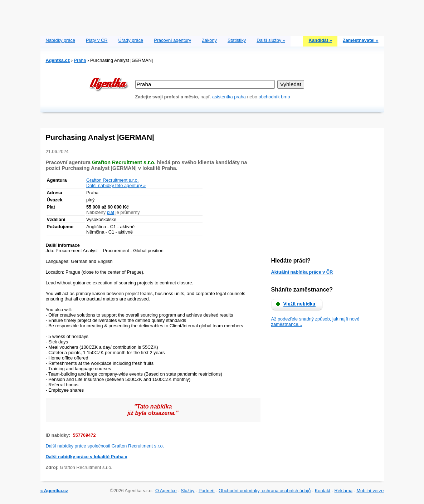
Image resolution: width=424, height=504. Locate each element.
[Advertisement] (212, 16)
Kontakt (323, 491)
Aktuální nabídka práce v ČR (302, 272)
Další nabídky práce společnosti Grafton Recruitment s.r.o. (105, 446)
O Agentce (166, 491)
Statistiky (237, 40)
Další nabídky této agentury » (116, 185)
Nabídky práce (61, 40)
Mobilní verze (370, 491)
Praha (80, 60)
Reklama (344, 491)
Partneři (207, 491)
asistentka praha (229, 97)
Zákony (209, 40)
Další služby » (271, 40)
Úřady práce (131, 40)
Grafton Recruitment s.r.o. (113, 180)
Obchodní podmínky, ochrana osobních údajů (265, 491)
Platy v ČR (97, 40)
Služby (187, 491)
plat (111, 212)
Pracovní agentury (172, 40)
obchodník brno (274, 97)
